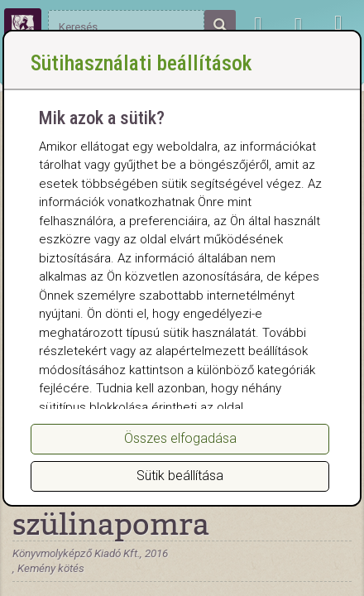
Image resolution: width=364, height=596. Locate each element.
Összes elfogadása (180, 438)
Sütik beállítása (180, 476)
